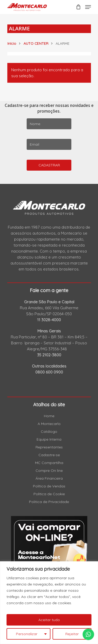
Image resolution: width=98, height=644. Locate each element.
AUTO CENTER (36, 43)
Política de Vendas (49, 486)
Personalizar (27, 634)
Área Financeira (49, 478)
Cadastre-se (49, 455)
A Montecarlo (49, 424)
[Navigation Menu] (88, 7)
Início (12, 43)
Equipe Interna (49, 439)
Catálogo (49, 432)
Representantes (49, 447)
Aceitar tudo (49, 620)
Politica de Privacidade (49, 502)
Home (49, 416)
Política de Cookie (49, 494)
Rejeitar (72, 634)
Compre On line (49, 471)
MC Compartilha (49, 463)
